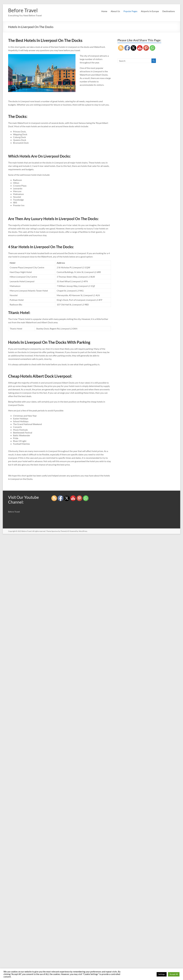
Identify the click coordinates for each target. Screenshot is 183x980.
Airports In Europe (150, 11)
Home (104, 11)
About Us (115, 11)
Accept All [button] (174, 974)
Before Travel (23, 10)
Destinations (169, 11)
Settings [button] (162, 974)
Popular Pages (130, 11)
